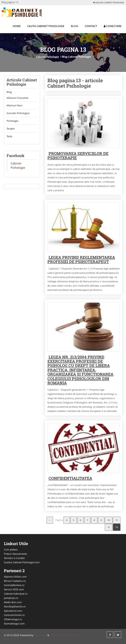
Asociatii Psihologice (18, 113)
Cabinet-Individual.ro (16, 594)
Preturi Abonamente (15, 554)
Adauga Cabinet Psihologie (109, 3)
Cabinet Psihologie (47, 57)
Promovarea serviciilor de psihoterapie (78, 156)
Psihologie (12, 121)
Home (17, 26)
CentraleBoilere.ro (14, 585)
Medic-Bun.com (13, 602)
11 (117, 520)
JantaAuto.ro (11, 598)
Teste (9, 136)
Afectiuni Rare (14, 106)
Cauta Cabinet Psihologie (46, 26)
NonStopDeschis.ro (15, 606)
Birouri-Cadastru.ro (15, 581)
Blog (75, 26)
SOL (6, 639)
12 (109, 527)
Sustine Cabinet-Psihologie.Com (22, 562)
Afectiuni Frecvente (17, 98)
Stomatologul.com (14, 623)
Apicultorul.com (13, 611)
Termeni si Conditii (14, 558)
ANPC (77, 635)
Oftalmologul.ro (13, 619)
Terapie (11, 129)
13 (117, 527)
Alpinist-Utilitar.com (15, 577)
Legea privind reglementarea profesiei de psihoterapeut (81, 259)
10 (109, 520)
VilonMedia (40, 635)
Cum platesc (11, 549)
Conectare (113, 26)
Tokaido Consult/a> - (62, 635)
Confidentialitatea (70, 478)
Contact (91, 26)
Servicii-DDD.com (14, 589)
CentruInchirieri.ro (14, 615)
